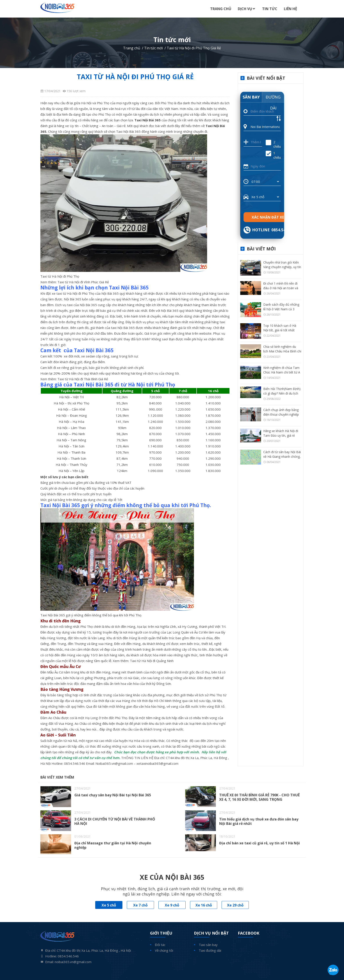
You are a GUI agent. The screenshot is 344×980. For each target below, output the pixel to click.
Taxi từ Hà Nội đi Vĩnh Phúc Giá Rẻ (83, 282)
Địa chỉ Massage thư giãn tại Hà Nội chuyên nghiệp (113, 845)
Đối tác (160, 945)
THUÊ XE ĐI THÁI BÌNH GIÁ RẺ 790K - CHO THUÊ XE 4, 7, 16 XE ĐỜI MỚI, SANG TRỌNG (259, 797)
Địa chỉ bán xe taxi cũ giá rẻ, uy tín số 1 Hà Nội (260, 843)
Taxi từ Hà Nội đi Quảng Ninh (152, 661)
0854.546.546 (75, 763)
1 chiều (273, 155)
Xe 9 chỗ (172, 905)
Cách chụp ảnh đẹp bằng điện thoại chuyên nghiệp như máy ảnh (281, 414)
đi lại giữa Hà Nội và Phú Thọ (88, 103)
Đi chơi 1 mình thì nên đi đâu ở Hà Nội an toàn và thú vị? (281, 288)
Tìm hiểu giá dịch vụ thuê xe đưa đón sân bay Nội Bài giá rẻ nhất (259, 821)
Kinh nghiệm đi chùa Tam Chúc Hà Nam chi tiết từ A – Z (282, 372)
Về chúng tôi (164, 950)
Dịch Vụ (245, 9)
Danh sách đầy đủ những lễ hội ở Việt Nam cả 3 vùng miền (281, 309)
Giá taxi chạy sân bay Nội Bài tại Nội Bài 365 (113, 795)
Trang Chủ (221, 9)
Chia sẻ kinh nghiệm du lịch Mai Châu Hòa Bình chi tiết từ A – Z (282, 351)
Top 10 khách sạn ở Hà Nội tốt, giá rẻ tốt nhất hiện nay (280, 330)
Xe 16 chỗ (204, 905)
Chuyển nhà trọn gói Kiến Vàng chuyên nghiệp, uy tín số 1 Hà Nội (282, 267)
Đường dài (273, 98)
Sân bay (251, 97)
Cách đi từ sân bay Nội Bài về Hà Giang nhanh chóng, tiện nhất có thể (282, 457)
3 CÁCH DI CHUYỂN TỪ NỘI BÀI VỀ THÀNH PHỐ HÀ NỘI (115, 821)
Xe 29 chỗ (235, 905)
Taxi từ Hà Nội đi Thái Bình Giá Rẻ (83, 379)
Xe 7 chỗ (140, 905)
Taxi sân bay (208, 945)
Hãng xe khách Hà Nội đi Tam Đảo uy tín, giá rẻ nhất (281, 435)
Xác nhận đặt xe (268, 217)
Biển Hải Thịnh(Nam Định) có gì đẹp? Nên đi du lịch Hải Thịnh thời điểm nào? (282, 393)
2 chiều (273, 144)
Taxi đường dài (210, 950)
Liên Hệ (290, 9)
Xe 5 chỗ (109, 905)
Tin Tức (270, 9)
